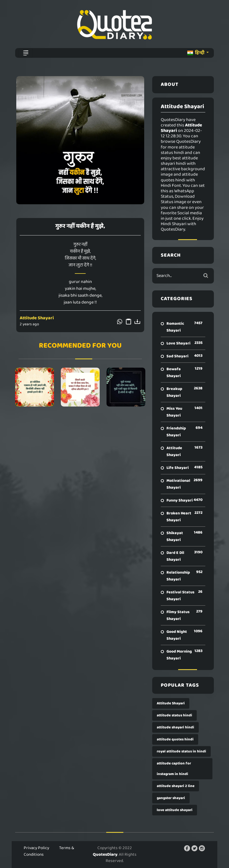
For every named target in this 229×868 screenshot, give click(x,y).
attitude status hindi (174, 715)
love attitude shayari (175, 810)
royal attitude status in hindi (181, 751)
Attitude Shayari (37, 318)
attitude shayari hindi (175, 727)
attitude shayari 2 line (176, 786)
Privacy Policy (36, 848)
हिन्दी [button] (196, 53)
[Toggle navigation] (26, 53)
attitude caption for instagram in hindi (174, 769)
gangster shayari (171, 798)
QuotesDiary (105, 855)
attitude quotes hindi (175, 739)
